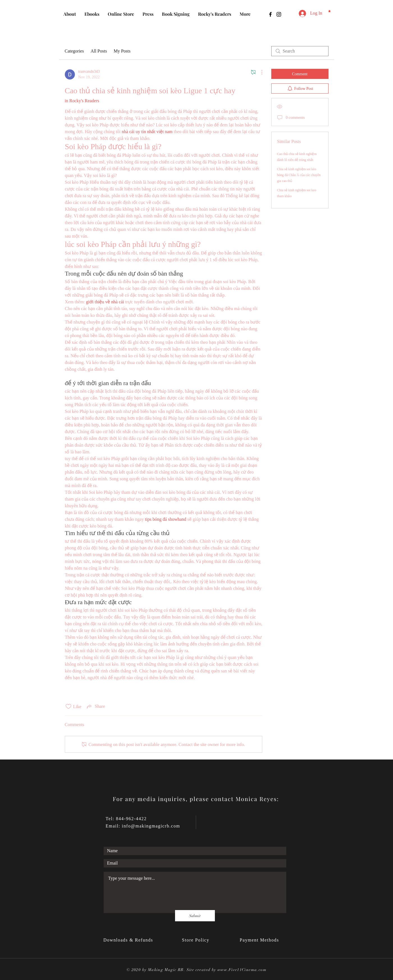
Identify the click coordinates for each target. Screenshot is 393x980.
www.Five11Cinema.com (242, 970)
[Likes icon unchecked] (68, 706)
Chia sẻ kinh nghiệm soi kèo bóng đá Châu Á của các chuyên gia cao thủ (299, 175)
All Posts (99, 51)
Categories (74, 51)
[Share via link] (95, 706)
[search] (300, 51)
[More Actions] (259, 72)
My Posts (122, 51)
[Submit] (195, 916)
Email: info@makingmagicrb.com (143, 826)
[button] (329, 11)
